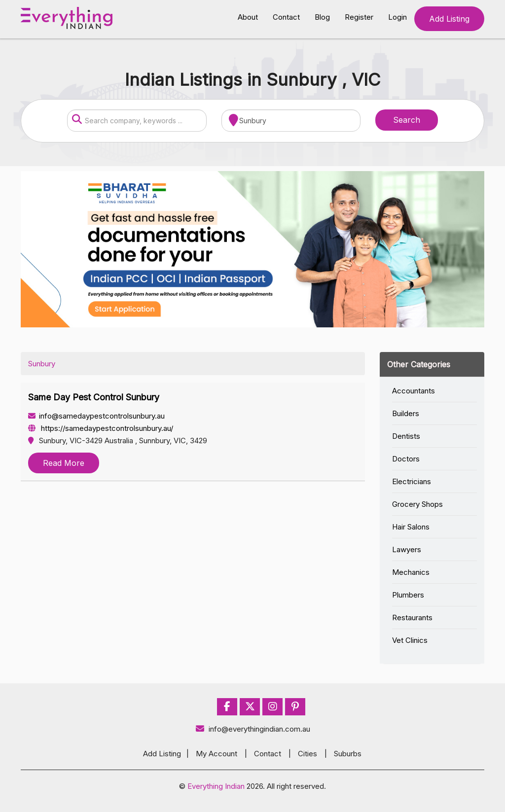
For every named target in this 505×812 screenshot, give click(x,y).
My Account (216, 754)
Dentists (406, 436)
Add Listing (449, 19)
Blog (322, 17)
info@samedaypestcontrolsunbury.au (96, 416)
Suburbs (348, 754)
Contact (286, 17)
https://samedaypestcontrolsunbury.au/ (101, 428)
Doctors (406, 459)
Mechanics (411, 572)
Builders (406, 413)
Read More (64, 463)
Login (397, 17)
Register (359, 17)
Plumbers (408, 595)
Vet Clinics (410, 640)
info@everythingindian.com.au (253, 729)
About (248, 17)
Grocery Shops (417, 504)
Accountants (414, 391)
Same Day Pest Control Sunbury (94, 397)
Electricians (412, 481)
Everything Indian (216, 786)
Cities (307, 754)
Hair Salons (411, 527)
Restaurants (412, 618)
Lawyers (407, 549)
